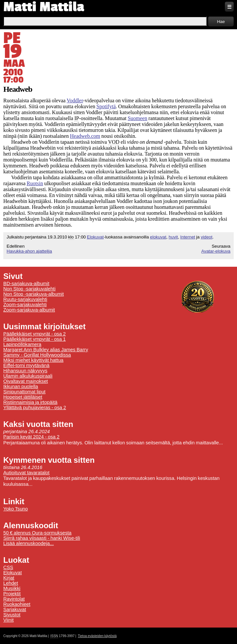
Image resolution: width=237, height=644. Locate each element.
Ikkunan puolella (21, 386)
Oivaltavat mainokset (26, 381)
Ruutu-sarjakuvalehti (25, 299)
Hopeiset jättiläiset (23, 397)
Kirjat (9, 578)
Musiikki (12, 588)
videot (207, 237)
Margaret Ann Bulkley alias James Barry (46, 350)
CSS (8, 567)
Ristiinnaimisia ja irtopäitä (30, 402)
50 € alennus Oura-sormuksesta (37, 533)
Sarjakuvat (15, 609)
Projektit (12, 594)
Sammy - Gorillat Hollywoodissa (37, 355)
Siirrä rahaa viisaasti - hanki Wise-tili (42, 538)
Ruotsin (35, 183)
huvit (173, 237)
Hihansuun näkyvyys (25, 371)
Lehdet (11, 583)
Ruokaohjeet (17, 604)
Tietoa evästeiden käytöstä (97, 636)
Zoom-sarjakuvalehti (25, 305)
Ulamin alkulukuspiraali (28, 376)
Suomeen (137, 118)
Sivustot (12, 615)
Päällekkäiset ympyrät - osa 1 (35, 339)
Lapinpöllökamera (22, 344)
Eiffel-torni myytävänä (26, 365)
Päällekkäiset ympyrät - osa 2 (35, 334)
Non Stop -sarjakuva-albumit (34, 294)
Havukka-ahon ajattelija (29, 251)
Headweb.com (85, 136)
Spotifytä (106, 106)
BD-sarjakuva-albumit (26, 284)
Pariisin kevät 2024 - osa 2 (31, 437)
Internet (188, 237)
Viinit (9, 620)
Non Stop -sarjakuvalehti (29, 289)
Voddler (75, 100)
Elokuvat (95, 237)
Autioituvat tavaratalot (26, 473)
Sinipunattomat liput (24, 392)
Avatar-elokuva (216, 251)
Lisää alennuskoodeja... (29, 543)
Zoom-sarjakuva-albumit (29, 310)
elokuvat (158, 237)
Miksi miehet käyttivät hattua (33, 360)
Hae (221, 22)
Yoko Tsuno (16, 509)
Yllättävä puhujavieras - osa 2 (35, 408)
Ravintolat (14, 599)
